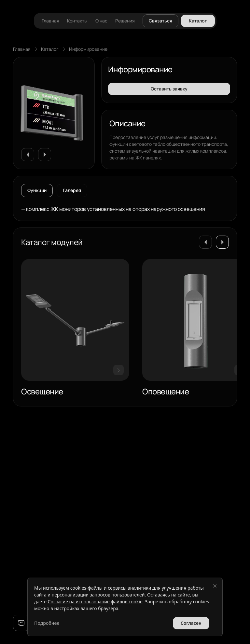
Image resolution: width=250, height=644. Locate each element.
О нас (101, 21)
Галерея (72, 190)
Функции (37, 190)
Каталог (50, 49)
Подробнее (47, 623)
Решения (125, 21)
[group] (75, 329)
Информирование (88, 49)
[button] (28, 155)
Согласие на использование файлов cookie (95, 602)
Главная (50, 21)
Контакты (77, 21)
